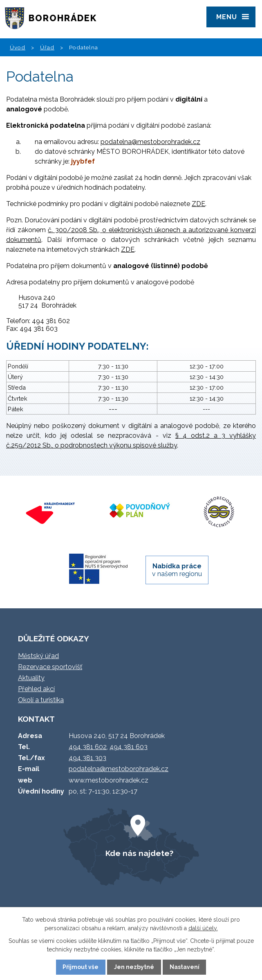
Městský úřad (38, 656)
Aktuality (31, 678)
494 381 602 (88, 747)
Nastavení (185, 967)
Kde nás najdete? (139, 853)
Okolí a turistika (41, 700)
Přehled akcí (36, 689)
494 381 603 (129, 747)
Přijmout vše (81, 967)
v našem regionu (177, 570)
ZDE (198, 204)
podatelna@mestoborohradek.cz (150, 142)
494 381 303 (87, 758)
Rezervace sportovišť (50, 667)
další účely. (203, 928)
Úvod (18, 47)
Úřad (47, 47)
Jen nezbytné (134, 967)
